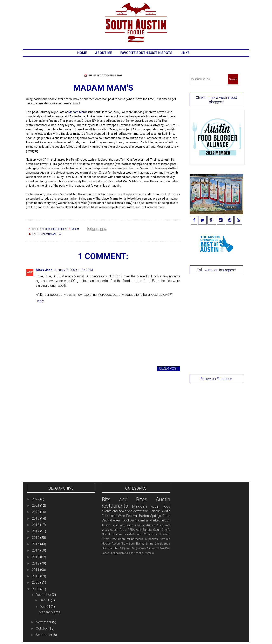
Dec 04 (45, 607)
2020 (36, 512)
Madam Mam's (78, 112)
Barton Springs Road (155, 516)
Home (82, 53)
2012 (36, 563)
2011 (36, 570)
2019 (36, 518)
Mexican (139, 506)
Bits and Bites (125, 499)
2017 (36, 531)
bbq (130, 511)
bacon (166, 520)
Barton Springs (110, 553)
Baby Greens (139, 548)
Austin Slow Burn (123, 544)
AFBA (131, 530)
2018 (36, 525)
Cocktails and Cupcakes (140, 534)
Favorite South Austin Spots (146, 53)
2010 (36, 576)
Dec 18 (45, 600)
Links (185, 53)
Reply (40, 301)
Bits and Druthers (144, 553)
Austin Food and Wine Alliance (123, 525)
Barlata (147, 530)
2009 (36, 583)
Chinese (155, 511)
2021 (36, 505)
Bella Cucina (126, 553)
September (44, 635)
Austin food (118, 530)
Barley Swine (145, 544)
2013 (36, 557)
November (44, 622)
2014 (36, 550)
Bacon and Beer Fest (159, 548)
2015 (36, 544)
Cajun (157, 530)
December (44, 595)
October (42, 628)
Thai (59, 234)
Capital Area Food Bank (120, 520)
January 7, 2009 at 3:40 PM (73, 270)
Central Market (149, 520)
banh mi (124, 539)
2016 (36, 538)
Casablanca (162, 544)
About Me (104, 53)
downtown (141, 511)
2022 (36, 499)
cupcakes (151, 539)
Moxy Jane (44, 270)
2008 (36, 589)
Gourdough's (110, 548)
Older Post (169, 369)
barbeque (137, 539)
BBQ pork (125, 548)
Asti (138, 530)
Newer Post (37, 369)
